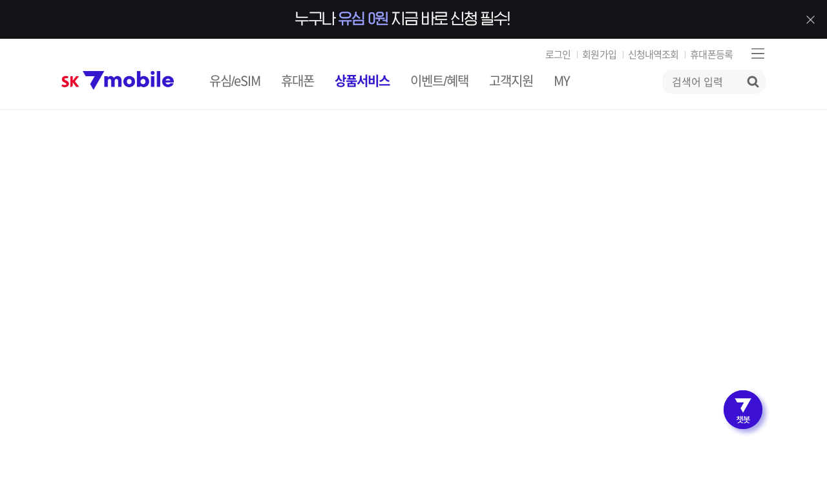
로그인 (558, 55)
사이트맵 (758, 53)
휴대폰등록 (711, 55)
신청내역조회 (654, 55)
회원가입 (599, 55)
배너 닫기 (810, 19)
